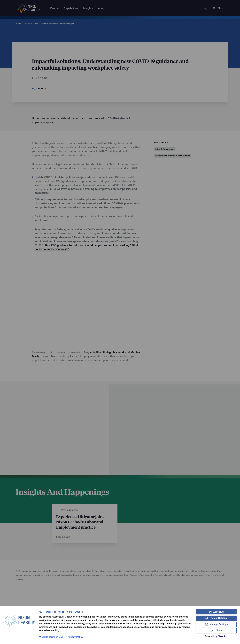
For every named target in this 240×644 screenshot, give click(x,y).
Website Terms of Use (51, 637)
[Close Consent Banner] (216, 631)
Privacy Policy (75, 637)
